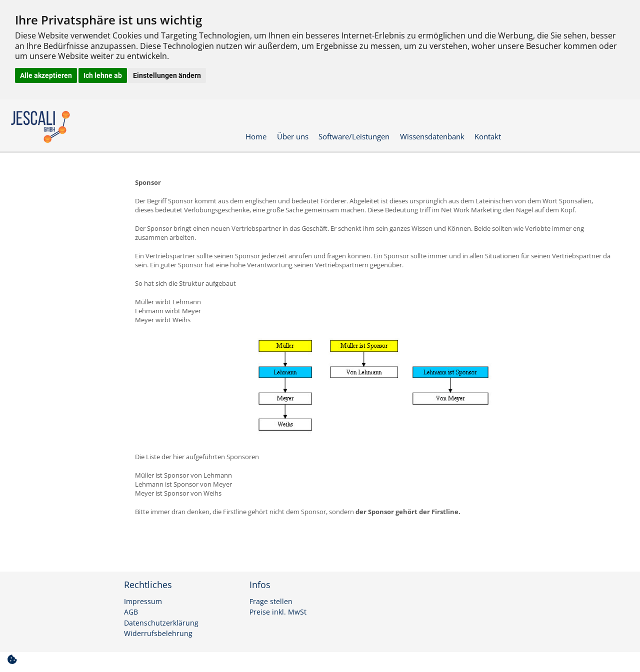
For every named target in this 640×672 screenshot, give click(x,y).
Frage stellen (271, 602)
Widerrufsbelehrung (158, 634)
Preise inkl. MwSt (278, 612)
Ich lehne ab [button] (103, 75)
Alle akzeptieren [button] (46, 75)
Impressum (143, 602)
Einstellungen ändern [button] (167, 75)
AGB (131, 612)
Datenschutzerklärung (161, 623)
